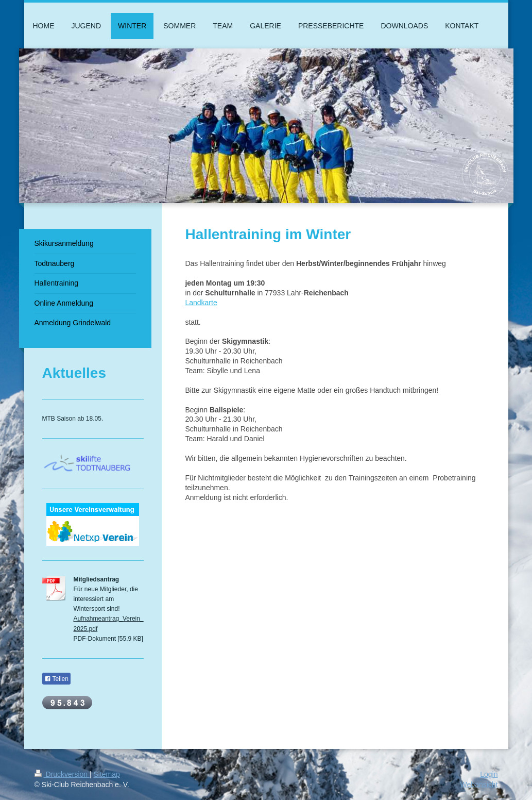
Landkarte (201, 303)
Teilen (56, 679)
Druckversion (62, 774)
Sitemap (107, 774)
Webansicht (479, 785)
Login (489, 774)
